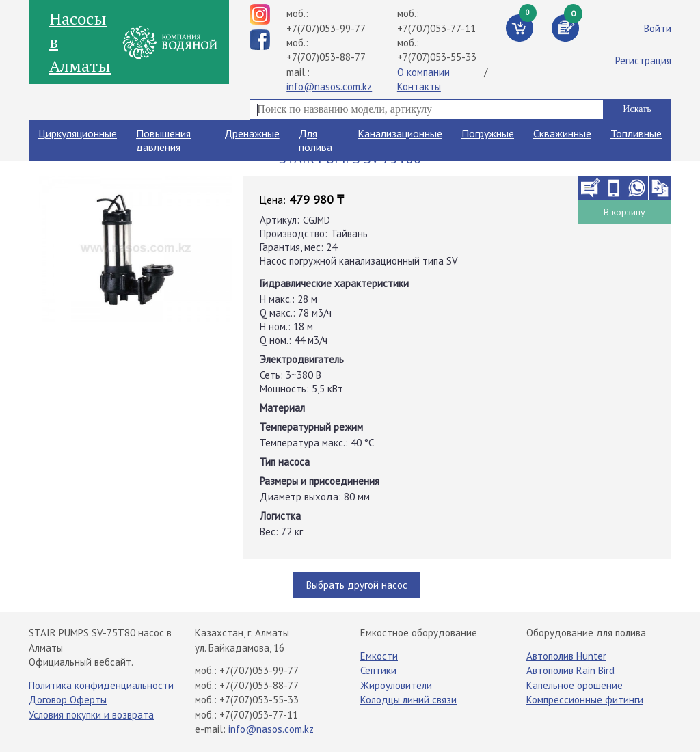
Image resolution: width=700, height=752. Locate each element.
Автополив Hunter (566, 656)
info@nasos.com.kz (329, 86)
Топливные (636, 133)
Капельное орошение (575, 685)
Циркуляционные (78, 133)
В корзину (624, 212)
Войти (658, 28)
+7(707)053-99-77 (326, 28)
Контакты (419, 86)
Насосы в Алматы (80, 42)
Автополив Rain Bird (570, 670)
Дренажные (252, 133)
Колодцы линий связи (408, 700)
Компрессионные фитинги (585, 700)
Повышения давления (163, 140)
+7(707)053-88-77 (326, 57)
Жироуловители (396, 685)
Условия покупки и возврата (91, 715)
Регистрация (643, 61)
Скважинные (562, 133)
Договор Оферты (68, 700)
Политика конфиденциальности (101, 685)
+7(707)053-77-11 (436, 28)
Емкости (379, 656)
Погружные (488, 133)
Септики (378, 670)
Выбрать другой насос (357, 585)
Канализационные (400, 133)
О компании (423, 72)
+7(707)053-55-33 (437, 57)
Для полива (315, 140)
